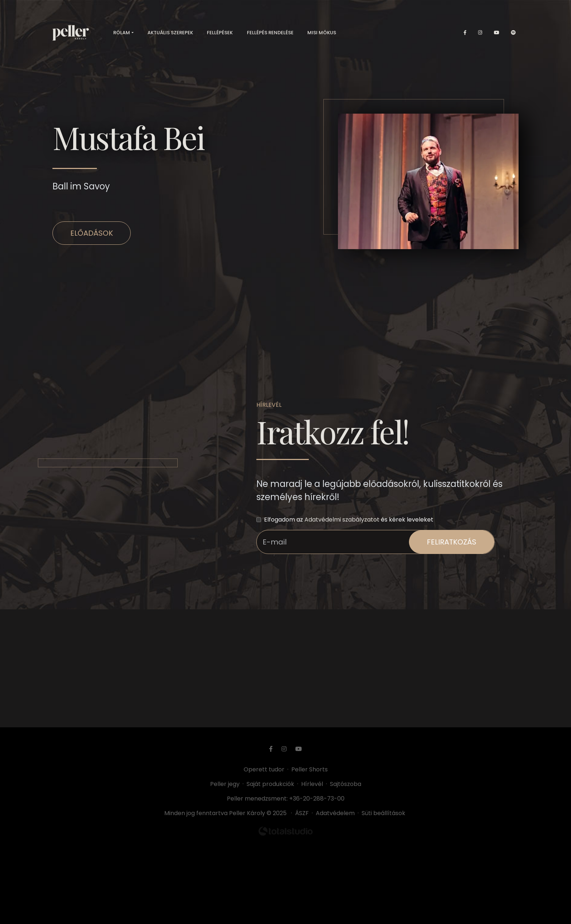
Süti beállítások (383, 813)
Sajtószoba (346, 784)
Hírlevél (312, 784)
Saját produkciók (270, 784)
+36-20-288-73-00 (317, 799)
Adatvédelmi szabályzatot (342, 520)
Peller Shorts (310, 769)
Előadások (92, 233)
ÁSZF (303, 813)
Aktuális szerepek (170, 33)
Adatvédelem (335, 813)
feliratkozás (452, 542)
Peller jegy (225, 784)
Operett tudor (264, 769)
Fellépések (220, 33)
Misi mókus (322, 33)
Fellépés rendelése (270, 33)
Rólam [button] (122, 33)
